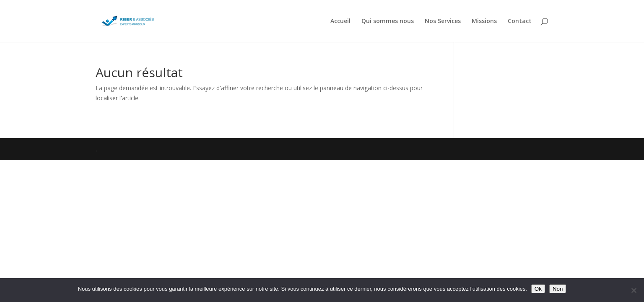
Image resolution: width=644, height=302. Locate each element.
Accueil (340, 21)
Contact (520, 21)
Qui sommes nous (388, 21)
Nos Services (443, 21)
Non (558, 289)
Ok (538, 289)
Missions (484, 21)
